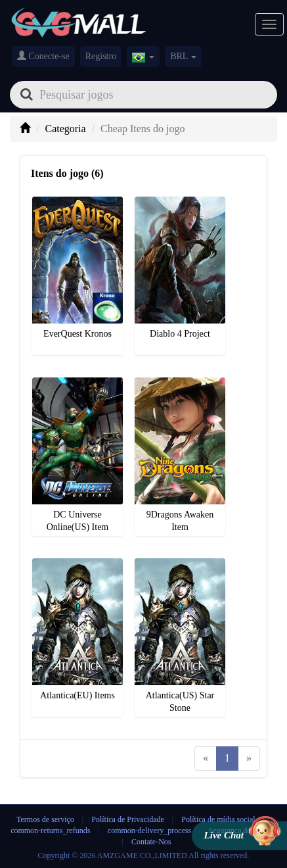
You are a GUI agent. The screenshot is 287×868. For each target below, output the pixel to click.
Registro (101, 56)
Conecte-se (43, 56)
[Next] (249, 759)
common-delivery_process (149, 831)
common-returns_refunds (50, 831)
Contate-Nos (151, 842)
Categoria (65, 129)
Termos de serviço (45, 819)
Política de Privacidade (129, 819)
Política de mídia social (218, 819)
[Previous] (206, 759)
